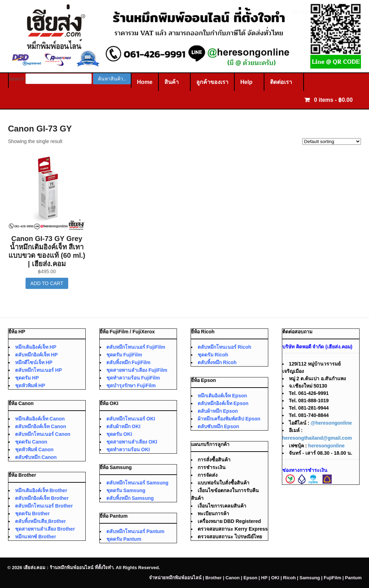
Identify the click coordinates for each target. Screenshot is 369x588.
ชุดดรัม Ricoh (213, 355)
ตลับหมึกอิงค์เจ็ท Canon (41, 426)
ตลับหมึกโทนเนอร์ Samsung (137, 483)
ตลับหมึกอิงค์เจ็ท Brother (42, 498)
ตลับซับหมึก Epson (218, 426)
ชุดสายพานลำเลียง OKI (132, 442)
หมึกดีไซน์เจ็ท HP (34, 362)
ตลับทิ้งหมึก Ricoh (217, 362)
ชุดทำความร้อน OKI (128, 449)
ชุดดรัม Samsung (126, 490)
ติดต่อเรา (281, 82)
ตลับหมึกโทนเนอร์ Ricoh (225, 347)
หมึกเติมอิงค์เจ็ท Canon (40, 419)
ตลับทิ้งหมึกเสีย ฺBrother (41, 521)
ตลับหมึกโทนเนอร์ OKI (131, 419)
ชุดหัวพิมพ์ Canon (34, 449)
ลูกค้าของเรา (212, 82)
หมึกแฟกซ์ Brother (36, 537)
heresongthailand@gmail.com (317, 438)
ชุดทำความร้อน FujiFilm (133, 378)
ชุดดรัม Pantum (124, 539)
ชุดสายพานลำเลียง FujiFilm (137, 370)
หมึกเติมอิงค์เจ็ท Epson (222, 396)
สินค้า (172, 82)
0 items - (332, 100)
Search (16, 79)
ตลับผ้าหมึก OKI (123, 426)
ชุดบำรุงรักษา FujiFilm (131, 385)
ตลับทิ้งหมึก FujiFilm (129, 362)
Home (145, 82)
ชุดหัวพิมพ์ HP (30, 385)
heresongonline (326, 446)
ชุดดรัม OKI (119, 434)
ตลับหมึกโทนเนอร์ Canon (43, 434)
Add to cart (47, 283)
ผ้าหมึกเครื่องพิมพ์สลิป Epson (229, 419)
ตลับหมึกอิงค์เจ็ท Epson (223, 403)
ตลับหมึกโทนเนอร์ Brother (44, 506)
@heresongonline (331, 423)
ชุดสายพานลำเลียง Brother (45, 529)
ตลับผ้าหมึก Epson (218, 411)
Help (246, 82)
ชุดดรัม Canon (31, 442)
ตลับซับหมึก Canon (36, 457)
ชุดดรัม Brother (32, 513)
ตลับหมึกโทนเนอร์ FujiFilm (136, 347)
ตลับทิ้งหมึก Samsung (130, 498)
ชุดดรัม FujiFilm (124, 355)
